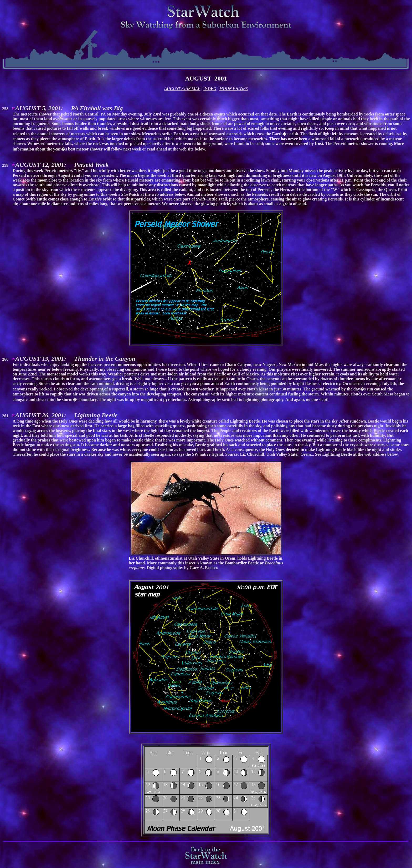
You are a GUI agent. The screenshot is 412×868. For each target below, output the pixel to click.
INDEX (210, 89)
